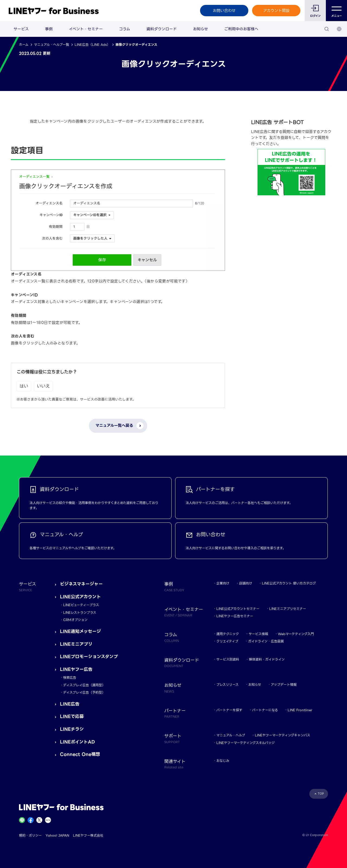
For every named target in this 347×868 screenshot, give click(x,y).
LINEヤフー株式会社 (88, 835)
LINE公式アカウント (80, 597)
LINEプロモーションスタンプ (89, 657)
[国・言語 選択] (339, 29)
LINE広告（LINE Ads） (92, 45)
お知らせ (200, 29)
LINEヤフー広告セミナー (235, 616)
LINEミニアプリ (76, 644)
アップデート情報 (284, 685)
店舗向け (246, 583)
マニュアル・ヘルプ (231, 735)
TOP (321, 794)
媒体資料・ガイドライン (267, 659)
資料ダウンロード (162, 29)
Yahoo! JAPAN (57, 835)
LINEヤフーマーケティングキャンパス (282, 735)
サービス (21, 29)
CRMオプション (75, 620)
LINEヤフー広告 (76, 669)
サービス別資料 (228, 659)
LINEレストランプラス (80, 612)
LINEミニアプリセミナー (288, 609)
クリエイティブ (227, 641)
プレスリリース (227, 685)
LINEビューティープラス (81, 605)
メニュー (337, 11)
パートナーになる (265, 710)
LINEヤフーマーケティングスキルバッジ (245, 743)
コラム (125, 29)
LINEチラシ (72, 729)
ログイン (315, 16)
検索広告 (70, 677)
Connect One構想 (80, 754)
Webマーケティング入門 (296, 634)
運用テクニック (228, 634)
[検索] (327, 29)
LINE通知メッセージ (80, 631)
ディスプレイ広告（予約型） (84, 692)
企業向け (223, 583)
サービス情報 (258, 634)
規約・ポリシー (30, 835)
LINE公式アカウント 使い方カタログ (289, 583)
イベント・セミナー (86, 29)
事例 (49, 29)
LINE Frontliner (300, 710)
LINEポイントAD (77, 742)
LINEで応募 (72, 716)
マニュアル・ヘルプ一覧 (52, 45)
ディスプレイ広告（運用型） (84, 685)
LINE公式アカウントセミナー (238, 609)
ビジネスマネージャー (81, 584)
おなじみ (223, 761)
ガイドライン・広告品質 (266, 641)
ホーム (24, 45)
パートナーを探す (229, 710)
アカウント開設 (276, 11)
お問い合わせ (224, 11)
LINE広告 (70, 704)
